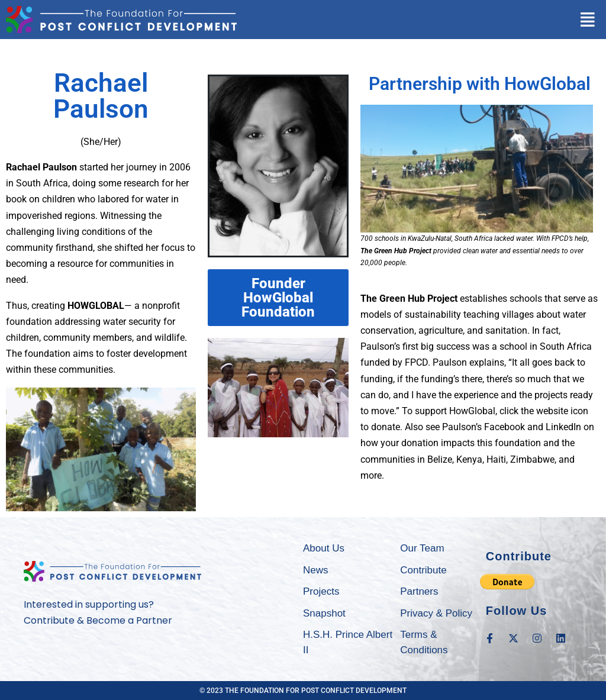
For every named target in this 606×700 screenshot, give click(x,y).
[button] (587, 20)
